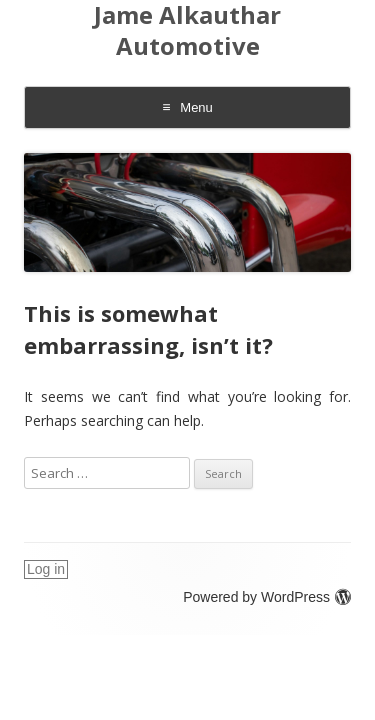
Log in (46, 569)
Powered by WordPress (267, 597)
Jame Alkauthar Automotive (187, 31)
